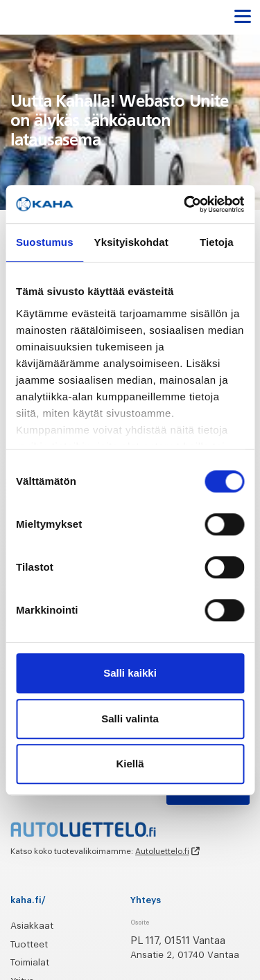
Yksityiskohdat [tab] (131, 242)
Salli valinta (130, 719)
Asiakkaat (32, 926)
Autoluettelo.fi (162, 851)
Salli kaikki (130, 673)
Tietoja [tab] (217, 242)
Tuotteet (29, 944)
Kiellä (130, 764)
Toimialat (30, 962)
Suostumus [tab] (45, 242)
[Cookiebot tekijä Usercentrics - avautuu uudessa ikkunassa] (185, 204)
